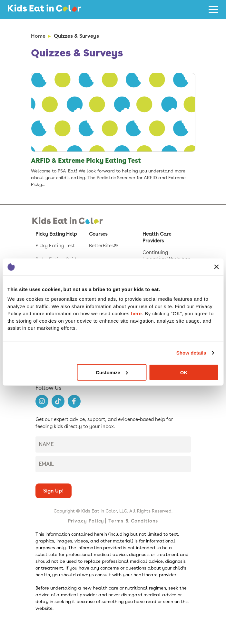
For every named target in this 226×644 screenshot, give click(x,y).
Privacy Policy (86, 521)
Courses (98, 234)
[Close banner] (216, 267)
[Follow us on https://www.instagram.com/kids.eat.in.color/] (42, 401)
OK (184, 372)
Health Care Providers (157, 237)
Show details (191, 353)
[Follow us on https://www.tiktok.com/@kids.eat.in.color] (58, 401)
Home (38, 36)
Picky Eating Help (56, 234)
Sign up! (54, 491)
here (136, 313)
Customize (112, 372)
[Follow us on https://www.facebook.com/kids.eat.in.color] (74, 401)
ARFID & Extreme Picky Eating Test (86, 161)
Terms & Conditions (133, 521)
